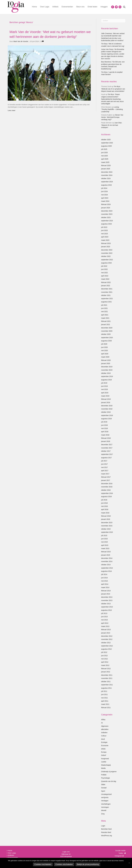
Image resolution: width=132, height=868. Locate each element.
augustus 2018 (106, 419)
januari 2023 (106, 247)
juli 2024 (104, 188)
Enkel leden (93, 7)
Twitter (121, 853)
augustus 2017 (106, 458)
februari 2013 (106, 630)
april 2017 (105, 471)
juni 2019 (104, 386)
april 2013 (105, 623)
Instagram (119, 856)
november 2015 (107, 526)
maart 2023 (105, 240)
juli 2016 (104, 500)
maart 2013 (105, 626)
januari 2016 (106, 519)
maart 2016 (105, 513)
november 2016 (107, 487)
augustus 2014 (106, 571)
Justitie (104, 762)
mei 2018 (105, 428)
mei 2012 (105, 659)
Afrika (103, 720)
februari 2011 (106, 708)
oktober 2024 (106, 178)
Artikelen (104, 733)
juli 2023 (104, 227)
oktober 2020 (106, 334)
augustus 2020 (106, 341)
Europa (104, 752)
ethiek (103, 749)
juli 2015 (104, 536)
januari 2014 (106, 594)
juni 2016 (104, 503)
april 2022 (105, 276)
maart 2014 (105, 587)
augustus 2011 (106, 688)
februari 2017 (106, 477)
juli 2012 (104, 652)
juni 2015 (104, 539)
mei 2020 (105, 351)
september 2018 (107, 415)
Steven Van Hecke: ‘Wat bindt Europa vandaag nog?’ (112, 117)
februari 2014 (106, 591)
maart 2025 (105, 162)
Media (103, 768)
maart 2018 (105, 435)
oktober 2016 (106, 490)
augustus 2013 (106, 610)
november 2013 (107, 600)
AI (102, 723)
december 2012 (107, 636)
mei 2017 (105, 467)
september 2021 (107, 299)
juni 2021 (104, 308)
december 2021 (107, 289)
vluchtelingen (106, 804)
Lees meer (11, 110)
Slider (103, 785)
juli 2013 (104, 613)
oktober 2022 (106, 256)
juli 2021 (104, 305)
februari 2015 (106, 552)
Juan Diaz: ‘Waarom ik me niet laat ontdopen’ (112, 125)
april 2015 (105, 545)
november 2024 (107, 175)
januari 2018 (106, 441)
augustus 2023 (106, 224)
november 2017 (107, 448)
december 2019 (107, 367)
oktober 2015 (106, 529)
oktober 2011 (106, 682)
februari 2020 (106, 360)
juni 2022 (104, 269)
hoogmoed (105, 759)
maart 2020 (105, 357)
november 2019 (107, 370)
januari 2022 (106, 286)
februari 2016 (106, 516)
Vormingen (105, 807)
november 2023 (107, 214)
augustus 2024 (106, 185)
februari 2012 (106, 669)
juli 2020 (104, 344)
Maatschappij (106, 765)
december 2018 (107, 406)
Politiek (104, 775)
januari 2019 (106, 402)
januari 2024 (106, 208)
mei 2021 (105, 312)
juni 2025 (104, 153)
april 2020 (105, 354)
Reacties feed (106, 832)
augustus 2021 (106, 302)
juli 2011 (104, 691)
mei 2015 (105, 542)
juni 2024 (104, 191)
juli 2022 (104, 266)
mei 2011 (105, 698)
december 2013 (107, 597)
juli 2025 (104, 149)
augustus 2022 (106, 263)
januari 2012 (106, 672)
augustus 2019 (106, 380)
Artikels (55, 7)
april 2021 (105, 315)
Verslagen (105, 801)
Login (103, 826)
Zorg (103, 814)
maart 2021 (105, 318)
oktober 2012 (106, 643)
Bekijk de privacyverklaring (88, 864)
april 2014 (105, 584)
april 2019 (105, 393)
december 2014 (107, 558)
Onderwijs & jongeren (109, 772)
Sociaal (104, 788)
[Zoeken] (123, 7)
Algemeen (105, 726)
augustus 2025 (106, 146)
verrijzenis (105, 797)
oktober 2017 (106, 451)
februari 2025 (106, 166)
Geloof (104, 755)
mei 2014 (105, 581)
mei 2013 (105, 620)
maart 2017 (105, 474)
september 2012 (107, 646)
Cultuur (104, 736)
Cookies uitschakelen (64, 864)
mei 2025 (105, 156)
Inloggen (104, 7)
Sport (103, 791)
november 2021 (107, 292)
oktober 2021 (106, 295)
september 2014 (107, 568)
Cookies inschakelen (43, 864)
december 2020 (107, 328)
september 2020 (107, 338)
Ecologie (104, 742)
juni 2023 (104, 230)
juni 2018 (104, 425)
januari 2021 (106, 324)
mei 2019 (105, 389)
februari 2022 (106, 282)
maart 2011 (105, 704)
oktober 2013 (106, 604)
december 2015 (107, 523)
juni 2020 (104, 347)
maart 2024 (105, 201)
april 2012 (105, 662)
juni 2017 (104, 464)
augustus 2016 (106, 497)
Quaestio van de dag (109, 781)
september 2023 (107, 221)
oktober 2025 (106, 140)
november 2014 (107, 561)
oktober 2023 (106, 217)
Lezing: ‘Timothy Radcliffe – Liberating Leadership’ (112, 109)
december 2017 (107, 445)
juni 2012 (104, 656)
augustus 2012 (106, 649)
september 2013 (107, 607)
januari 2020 (106, 363)
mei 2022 (105, 273)
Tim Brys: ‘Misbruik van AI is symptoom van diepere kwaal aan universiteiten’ (113, 89)
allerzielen (105, 729)
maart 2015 (105, 548)
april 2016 (105, 509)
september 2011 (107, 685)
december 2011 (107, 675)
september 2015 (107, 532)
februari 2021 (106, 321)
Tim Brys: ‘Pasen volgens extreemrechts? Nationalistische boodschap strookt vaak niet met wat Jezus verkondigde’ (112, 99)
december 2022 (107, 250)
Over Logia (45, 7)
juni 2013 (104, 617)
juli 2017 (104, 461)
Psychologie (106, 778)
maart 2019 (105, 396)
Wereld (104, 810)
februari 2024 (106, 204)
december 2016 (107, 484)
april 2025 (105, 159)
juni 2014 (104, 578)
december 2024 (107, 172)
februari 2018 (106, 438)
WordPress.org (107, 836)
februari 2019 (106, 399)
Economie (105, 746)
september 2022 (107, 260)
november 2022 (107, 253)
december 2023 (107, 211)
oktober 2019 (106, 373)
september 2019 (107, 376)
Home (34, 7)
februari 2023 (106, 243)
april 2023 (105, 237)
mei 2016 (105, 506)
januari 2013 (106, 633)
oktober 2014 (106, 565)
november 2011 (107, 678)
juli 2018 (104, 422)
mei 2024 (105, 195)
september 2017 (107, 454)
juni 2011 (104, 694)
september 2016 (107, 493)
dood (103, 739)
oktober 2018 (106, 412)
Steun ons (80, 7)
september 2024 (107, 182)
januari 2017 (106, 480)
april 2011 (105, 701)
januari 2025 (106, 169)
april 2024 (105, 198)
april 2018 (105, 432)
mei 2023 (105, 234)
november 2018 (107, 409)
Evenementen (67, 7)
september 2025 (107, 143)
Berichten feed (106, 829)
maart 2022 (105, 279)
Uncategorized (106, 794)
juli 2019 (104, 383)
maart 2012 (105, 665)
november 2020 (107, 331)
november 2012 (107, 639)
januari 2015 (106, 555)
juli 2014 (104, 574)
